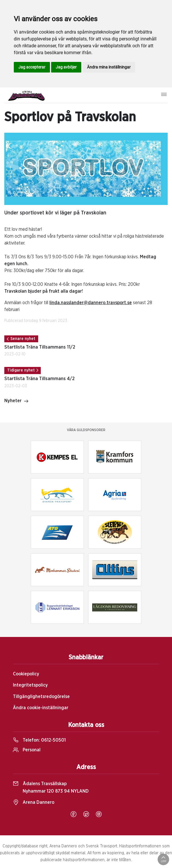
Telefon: (39, 740)
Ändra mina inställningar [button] (109, 67)
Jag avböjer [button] (66, 67)
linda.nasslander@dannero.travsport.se (91, 303)
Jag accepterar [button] (32, 67)
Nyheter (17, 401)
